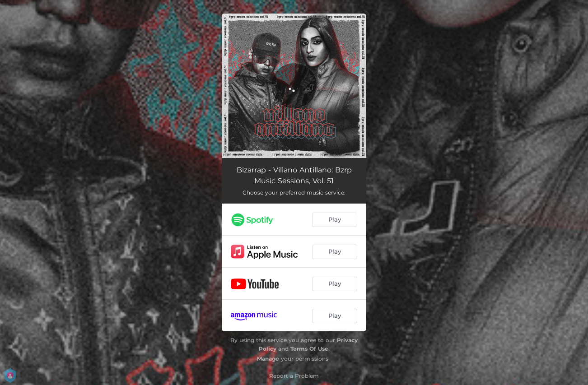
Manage (268, 359)
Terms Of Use (309, 349)
